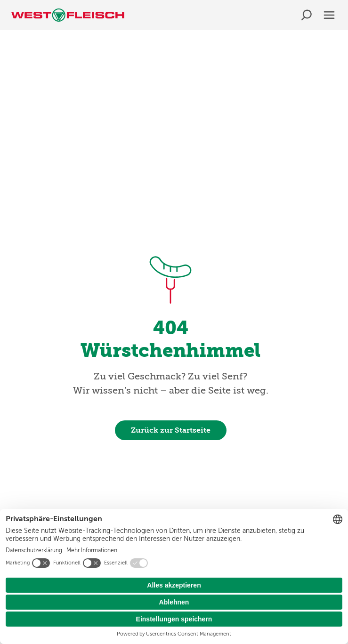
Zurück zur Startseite (171, 430)
